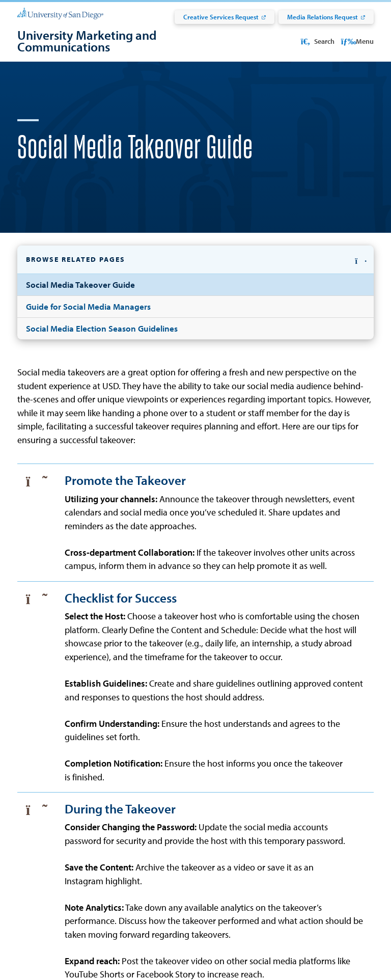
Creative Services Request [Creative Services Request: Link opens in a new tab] (221, 17)
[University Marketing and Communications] (124, 41)
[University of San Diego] (60, 13)
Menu (358, 41)
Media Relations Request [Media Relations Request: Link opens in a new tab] (323, 17)
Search (317, 41)
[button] (195, 272)
